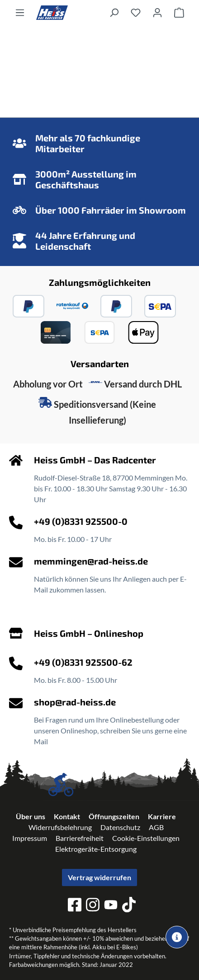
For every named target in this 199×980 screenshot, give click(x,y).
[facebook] (75, 906)
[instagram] (93, 906)
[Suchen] (114, 12)
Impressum (30, 838)
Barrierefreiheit (80, 838)
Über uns (31, 816)
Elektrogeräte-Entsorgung (96, 849)
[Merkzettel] (136, 12)
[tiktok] (129, 906)
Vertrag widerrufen (99, 877)
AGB (156, 827)
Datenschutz (120, 827)
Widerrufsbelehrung (60, 827)
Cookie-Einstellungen (146, 838)
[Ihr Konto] (157, 12)
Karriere (162, 816)
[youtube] (111, 906)
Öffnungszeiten (114, 816)
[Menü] (20, 12)
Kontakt (67, 816)
